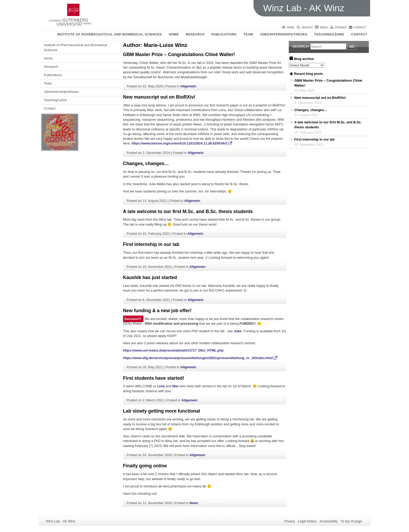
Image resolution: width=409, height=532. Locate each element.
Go (352, 47)
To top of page (351, 521)
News (194, 503)
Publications (224, 34)
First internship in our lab (151, 244)
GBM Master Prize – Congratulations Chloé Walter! (179, 55)
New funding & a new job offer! (157, 311)
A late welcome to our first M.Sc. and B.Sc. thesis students (188, 211)
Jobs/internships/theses (284, 34)
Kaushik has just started (150, 277)
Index (324, 28)
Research (195, 34)
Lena (161, 386)
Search (307, 28)
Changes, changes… (146, 164)
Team (248, 34)
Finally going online (145, 466)
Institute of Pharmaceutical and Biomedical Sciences (110, 34)
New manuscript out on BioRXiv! (159, 97)
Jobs (238, 331)
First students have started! (154, 378)
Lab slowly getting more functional (162, 411)
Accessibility (329, 521)
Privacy (290, 521)
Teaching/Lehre (329, 34)
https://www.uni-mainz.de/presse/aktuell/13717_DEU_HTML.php (173, 350)
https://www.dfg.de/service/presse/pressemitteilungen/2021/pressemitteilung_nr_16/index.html (198, 358)
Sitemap (341, 28)
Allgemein (188, 86)
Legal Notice (307, 521)
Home (291, 28)
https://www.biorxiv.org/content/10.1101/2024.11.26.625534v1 (179, 143)
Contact (360, 28)
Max (175, 386)
